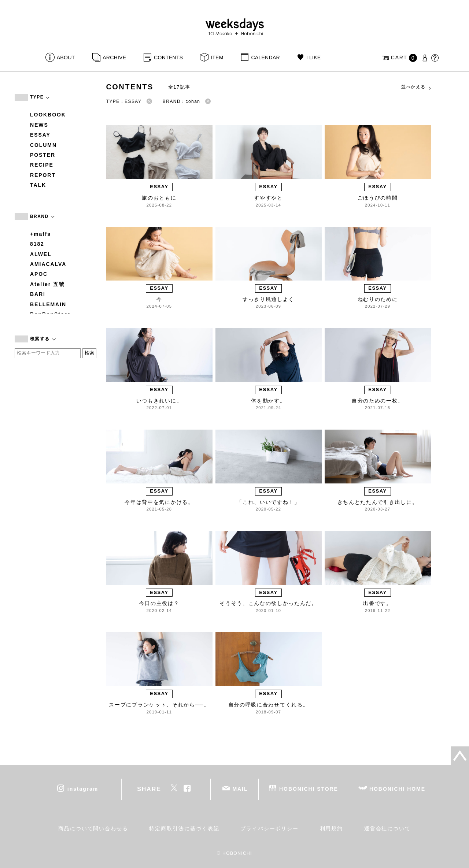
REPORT (43, 175)
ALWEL (41, 254)
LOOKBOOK (48, 115)
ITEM (217, 58)
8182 (37, 244)
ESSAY (40, 135)
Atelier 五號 (47, 284)
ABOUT (66, 58)
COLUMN (43, 145)
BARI (38, 294)
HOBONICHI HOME (397, 789)
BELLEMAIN (48, 304)
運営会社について (387, 828)
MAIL (240, 789)
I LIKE (314, 58)
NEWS (39, 125)
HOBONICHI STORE (309, 789)
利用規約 (332, 828)
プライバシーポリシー (269, 828)
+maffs (40, 234)
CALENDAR (265, 58)
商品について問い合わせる (93, 828)
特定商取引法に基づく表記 (184, 828)
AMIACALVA (48, 264)
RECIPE (42, 165)
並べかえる (417, 87)
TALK (38, 185)
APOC (39, 274)
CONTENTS (168, 58)
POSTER (43, 155)
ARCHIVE (114, 58)
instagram (83, 789)
